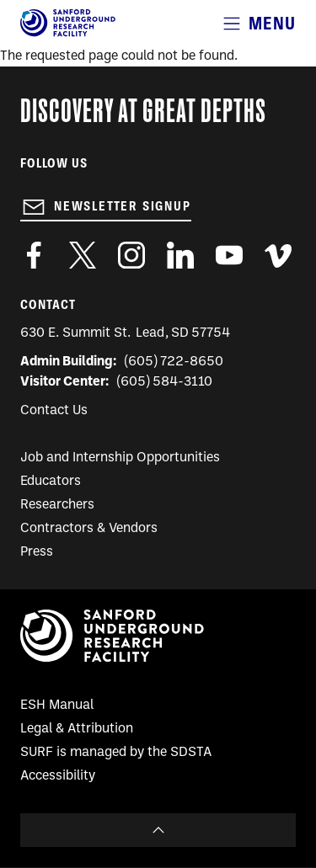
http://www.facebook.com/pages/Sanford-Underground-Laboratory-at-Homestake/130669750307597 (34, 255)
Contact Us (54, 411)
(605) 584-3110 (165, 382)
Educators (51, 482)
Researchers (57, 505)
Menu (272, 23)
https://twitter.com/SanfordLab (83, 255)
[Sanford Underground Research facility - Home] (68, 34)
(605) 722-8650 (174, 362)
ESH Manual (57, 706)
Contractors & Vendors (89, 529)
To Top (158, 830)
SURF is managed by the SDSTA (116, 753)
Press (37, 552)
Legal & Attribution (77, 729)
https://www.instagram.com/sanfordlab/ (131, 255)
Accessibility (58, 776)
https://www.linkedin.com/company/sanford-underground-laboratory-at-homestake (180, 255)
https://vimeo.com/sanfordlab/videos (278, 255)
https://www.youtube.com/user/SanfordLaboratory (229, 255)
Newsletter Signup (123, 206)
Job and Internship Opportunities (120, 458)
